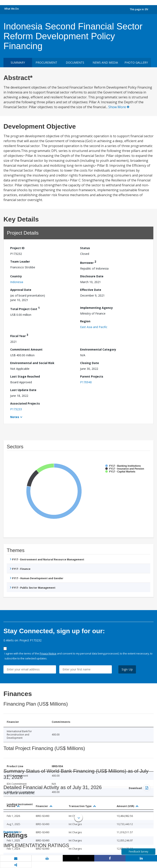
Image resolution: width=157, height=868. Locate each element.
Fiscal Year (19, 335)
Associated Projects (25, 403)
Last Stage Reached (25, 376)
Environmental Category (98, 349)
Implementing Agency (96, 308)
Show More (119, 107)
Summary (18, 62)
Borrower (88, 262)
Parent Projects (92, 376)
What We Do (12, 9)
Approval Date (21, 290)
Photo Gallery (136, 62)
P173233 (16, 409)
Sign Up (127, 669)
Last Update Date (23, 390)
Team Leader (20, 261)
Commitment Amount (26, 349)
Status (85, 248)
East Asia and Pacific (94, 327)
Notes (15, 417)
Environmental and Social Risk (32, 363)
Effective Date (91, 290)
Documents (75, 62)
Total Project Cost (25, 308)
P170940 (86, 382)
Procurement (46, 62)
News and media (105, 62)
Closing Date (90, 363)
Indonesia (17, 282)
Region (85, 321)
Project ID (17, 248)
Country (16, 276)
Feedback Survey (138, 852)
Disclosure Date (92, 276)
